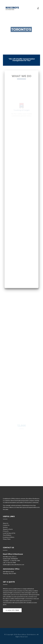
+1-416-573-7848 (12, 610)
